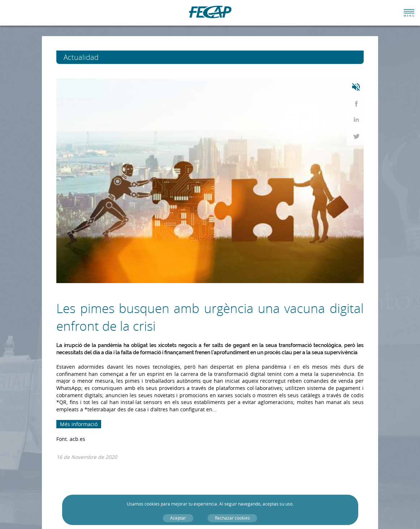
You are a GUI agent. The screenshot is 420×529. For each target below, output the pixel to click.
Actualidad (97, 57)
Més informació (79, 424)
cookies (152, 504)
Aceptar (178, 518)
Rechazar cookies (232, 518)
